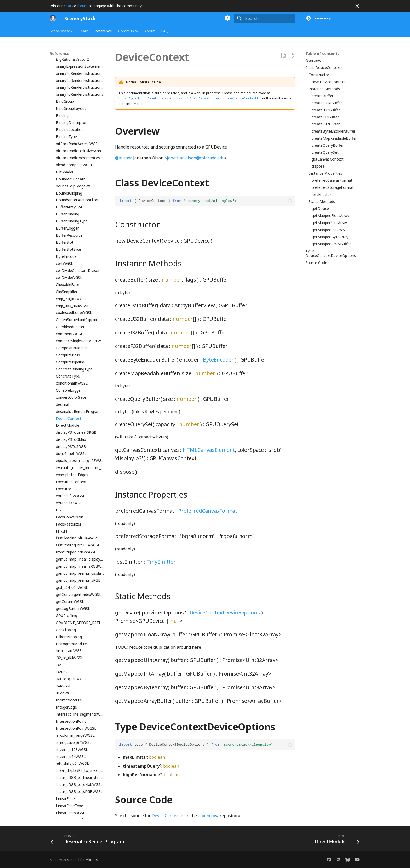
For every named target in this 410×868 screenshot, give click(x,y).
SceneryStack (61, 31)
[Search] (264, 18)
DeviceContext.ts (168, 816)
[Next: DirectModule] (336, 840)
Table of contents (322, 54)
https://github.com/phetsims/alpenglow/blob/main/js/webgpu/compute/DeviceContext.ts (189, 98)
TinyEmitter (161, 562)
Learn (84, 31)
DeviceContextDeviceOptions (225, 612)
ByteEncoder (218, 360)
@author (124, 158)
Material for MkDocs (82, 860)
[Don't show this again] (357, 6)
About (150, 31)
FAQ (165, 31)
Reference (103, 31)
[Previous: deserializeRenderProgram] (89, 840)
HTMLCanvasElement (209, 450)
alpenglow (208, 816)
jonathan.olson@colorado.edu (196, 158)
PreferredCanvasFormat (208, 511)
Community (128, 31)
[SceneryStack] (53, 18)
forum (82, 6)
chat (68, 6)
